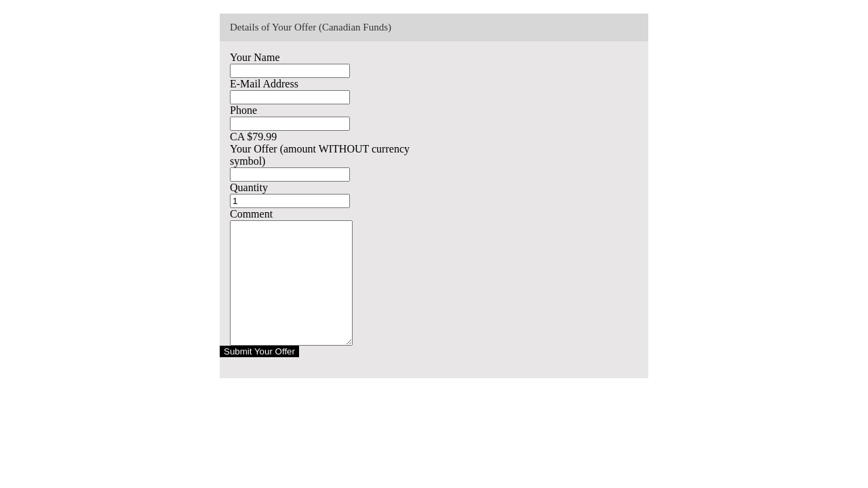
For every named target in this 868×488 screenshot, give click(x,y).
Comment (251, 214)
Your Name (255, 57)
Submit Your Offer (259, 351)
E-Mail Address (264, 84)
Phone (243, 110)
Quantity (249, 187)
